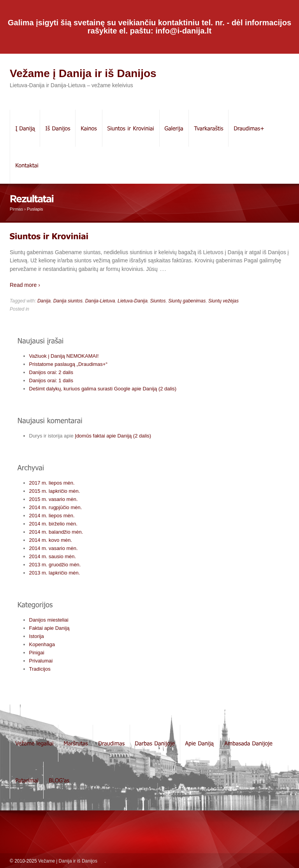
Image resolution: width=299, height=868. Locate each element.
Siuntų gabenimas (187, 301)
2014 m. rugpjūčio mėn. (56, 507)
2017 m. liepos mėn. (52, 483)
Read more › (25, 285)
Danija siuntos (68, 301)
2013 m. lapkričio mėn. (55, 573)
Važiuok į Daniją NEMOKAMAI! (64, 356)
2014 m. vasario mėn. (54, 548)
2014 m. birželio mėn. (53, 524)
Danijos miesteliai (49, 620)
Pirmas (16, 209)
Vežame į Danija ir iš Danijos (83, 73)
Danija (44, 301)
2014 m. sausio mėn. (53, 556)
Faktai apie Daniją (49, 628)
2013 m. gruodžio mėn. (55, 565)
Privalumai (41, 661)
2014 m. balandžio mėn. (56, 532)
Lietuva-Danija (133, 301)
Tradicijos (40, 669)
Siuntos (158, 301)
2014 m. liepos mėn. (52, 516)
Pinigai (37, 653)
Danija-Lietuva (100, 301)
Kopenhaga (42, 644)
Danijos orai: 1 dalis (51, 380)
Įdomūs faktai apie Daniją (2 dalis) (113, 436)
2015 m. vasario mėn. (54, 499)
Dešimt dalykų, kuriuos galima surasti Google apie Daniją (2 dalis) (103, 389)
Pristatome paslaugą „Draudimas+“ (68, 364)
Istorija (37, 636)
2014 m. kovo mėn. (51, 540)
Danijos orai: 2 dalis (51, 372)
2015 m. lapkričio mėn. (55, 491)
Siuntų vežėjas (223, 301)
